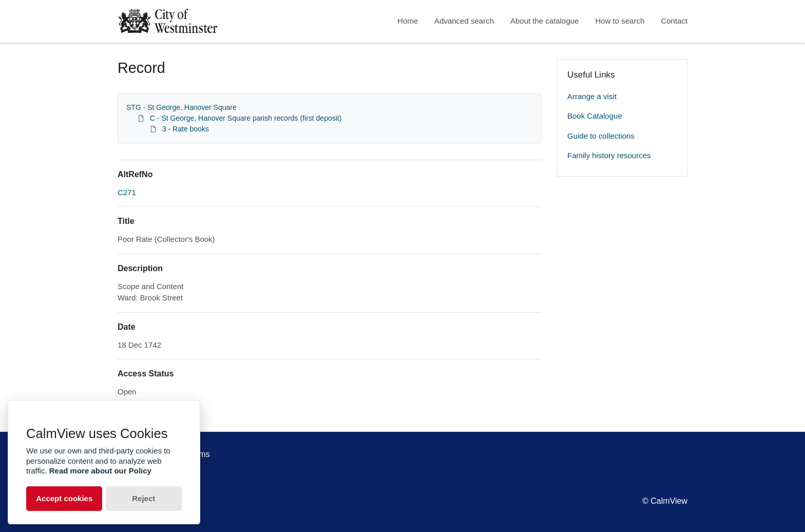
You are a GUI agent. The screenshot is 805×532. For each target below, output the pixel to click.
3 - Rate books (186, 129)
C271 (127, 192)
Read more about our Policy (100, 471)
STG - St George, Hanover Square (181, 107)
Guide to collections (601, 136)
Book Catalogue (595, 116)
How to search (620, 21)
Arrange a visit (592, 96)
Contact (674, 21)
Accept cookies (64, 498)
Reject (143, 498)
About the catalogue (544, 21)
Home (408, 21)
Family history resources (609, 155)
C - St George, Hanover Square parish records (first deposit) (246, 118)
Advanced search (464, 21)
